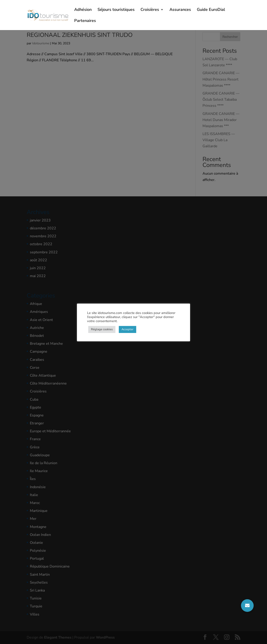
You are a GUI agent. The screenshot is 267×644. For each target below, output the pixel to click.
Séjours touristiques (116, 10)
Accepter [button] (128, 329)
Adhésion (83, 10)
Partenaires (85, 21)
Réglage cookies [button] (102, 329)
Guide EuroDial (211, 10)
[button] (247, 606)
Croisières (150, 10)
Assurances (180, 10)
